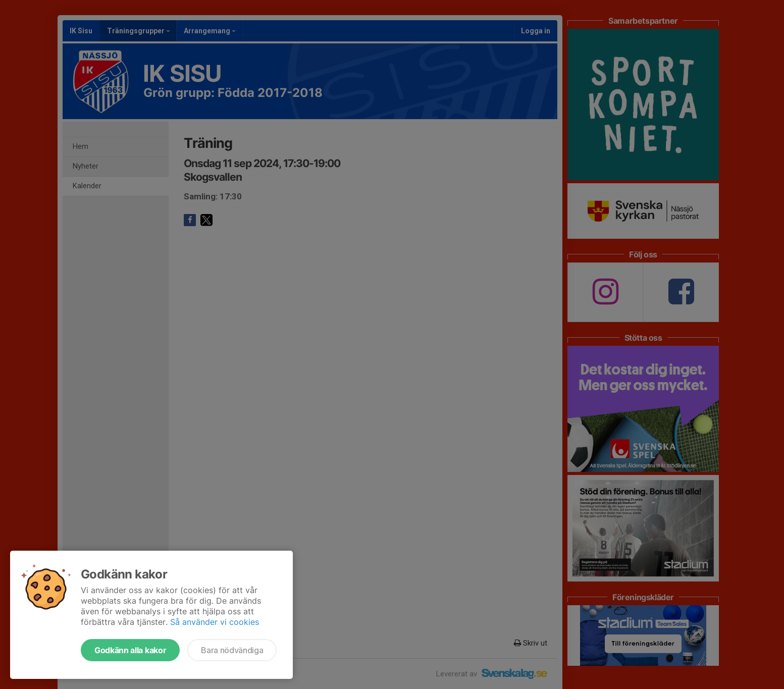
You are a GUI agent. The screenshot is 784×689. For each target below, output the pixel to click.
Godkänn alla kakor (130, 650)
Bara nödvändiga (232, 650)
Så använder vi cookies (215, 622)
